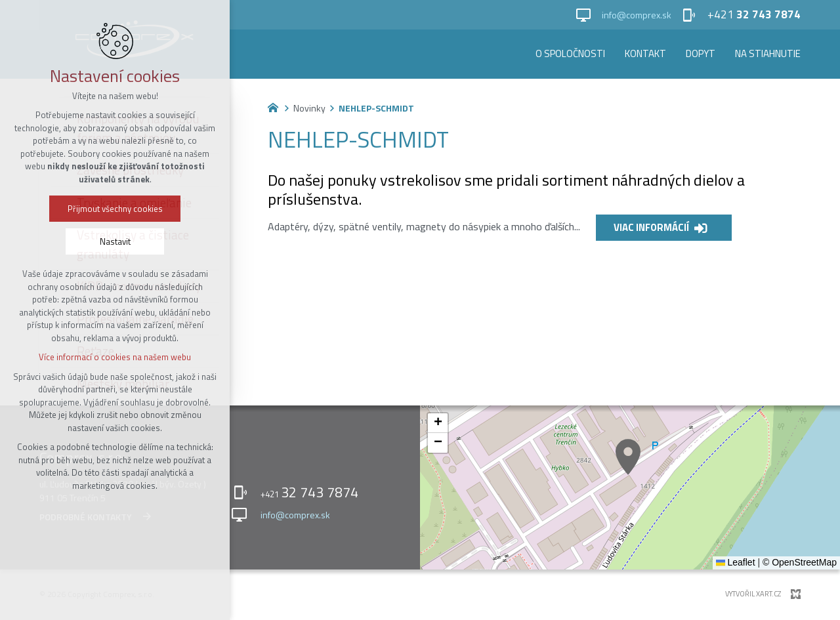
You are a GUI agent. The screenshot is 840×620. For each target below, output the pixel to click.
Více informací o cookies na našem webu (112, 357)
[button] (628, 457)
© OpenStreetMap (800, 562)
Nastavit (113, 241)
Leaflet (736, 562)
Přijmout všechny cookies (113, 209)
